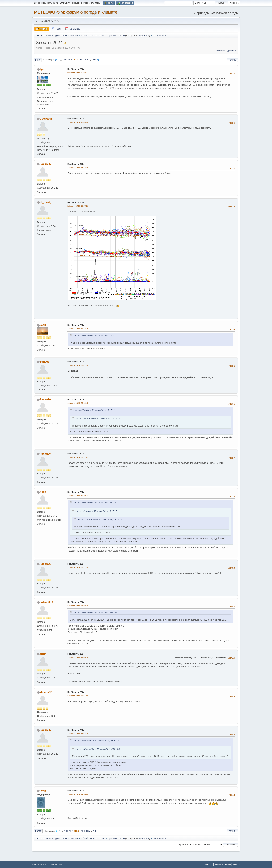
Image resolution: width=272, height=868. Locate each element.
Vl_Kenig (45, 202)
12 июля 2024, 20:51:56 (78, 567)
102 (70, 60)
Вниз (38, 60)
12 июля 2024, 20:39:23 (78, 496)
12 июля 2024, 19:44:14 (78, 329)
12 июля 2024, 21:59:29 (78, 658)
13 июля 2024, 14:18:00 (78, 794)
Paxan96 (45, 164)
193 (94, 60)
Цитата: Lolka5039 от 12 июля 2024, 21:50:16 (96, 741)
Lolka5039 (46, 602)
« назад (221, 51)
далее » (232, 51)
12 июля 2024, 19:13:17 (78, 206)
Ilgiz (141, 36)
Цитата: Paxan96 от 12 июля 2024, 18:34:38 (95, 336)
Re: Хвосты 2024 (76, 69)
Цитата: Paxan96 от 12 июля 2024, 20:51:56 (95, 613)
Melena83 (46, 692)
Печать (232, 60)
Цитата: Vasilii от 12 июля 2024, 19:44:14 (94, 410)
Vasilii (43, 325)
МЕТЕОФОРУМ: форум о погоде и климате (76, 12)
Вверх (38, 831)
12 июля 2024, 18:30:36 (78, 122)
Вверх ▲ (236, 864)
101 (65, 60)
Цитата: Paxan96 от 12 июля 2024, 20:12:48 (95, 503)
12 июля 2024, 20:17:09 (78, 457)
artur (43, 654)
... (62, 60)
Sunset (44, 362)
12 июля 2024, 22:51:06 (78, 696)
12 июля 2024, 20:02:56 (78, 365)
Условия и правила (222, 864)
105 (87, 60)
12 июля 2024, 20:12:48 (78, 403)
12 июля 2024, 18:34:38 (78, 168)
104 (82, 60)
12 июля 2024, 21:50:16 (78, 606)
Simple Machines (55, 864)
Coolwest (46, 119)
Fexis (147, 36)
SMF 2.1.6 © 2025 (40, 864)
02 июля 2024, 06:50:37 (78, 73)
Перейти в (183, 845)
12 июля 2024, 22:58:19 (78, 734)
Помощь (209, 864)
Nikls (43, 492)
